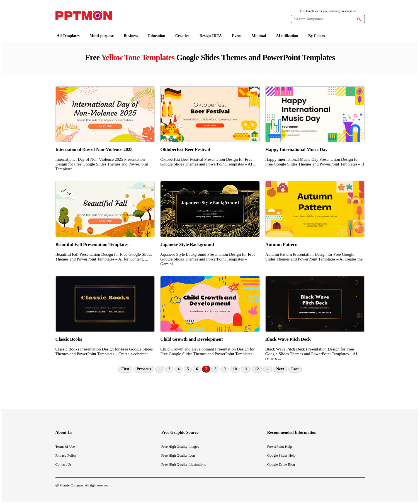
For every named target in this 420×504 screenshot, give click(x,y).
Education (156, 36)
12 (257, 369)
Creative (182, 36)
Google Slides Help (281, 455)
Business (131, 36)
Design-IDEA (211, 36)
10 (235, 369)
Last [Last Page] (295, 369)
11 (246, 369)
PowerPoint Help (280, 446)
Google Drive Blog (281, 464)
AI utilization (287, 36)
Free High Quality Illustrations (184, 464)
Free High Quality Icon (178, 455)
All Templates (68, 36)
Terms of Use (65, 446)
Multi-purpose (102, 36)
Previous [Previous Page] (144, 369)
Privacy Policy (66, 455)
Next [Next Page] (280, 369)
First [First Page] (125, 369)
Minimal (259, 36)
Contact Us (64, 464)
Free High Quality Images (180, 446)
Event (237, 36)
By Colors (317, 36)
